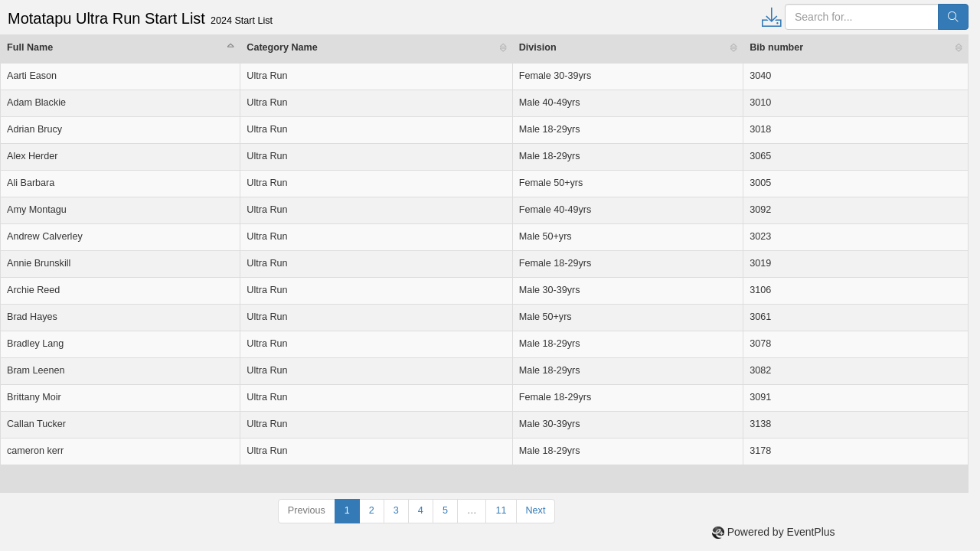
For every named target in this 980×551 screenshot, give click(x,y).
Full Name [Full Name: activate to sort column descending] (30, 47)
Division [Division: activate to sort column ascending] (538, 47)
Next (536, 510)
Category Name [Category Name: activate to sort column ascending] (282, 47)
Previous (307, 510)
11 (501, 510)
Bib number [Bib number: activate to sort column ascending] (776, 47)
